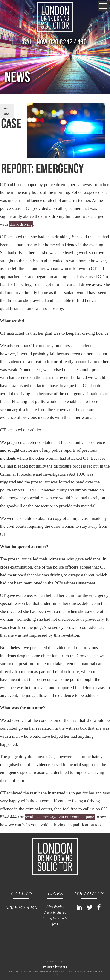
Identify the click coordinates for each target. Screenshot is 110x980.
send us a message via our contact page (60, 817)
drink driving (21, 224)
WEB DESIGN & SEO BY (55, 962)
